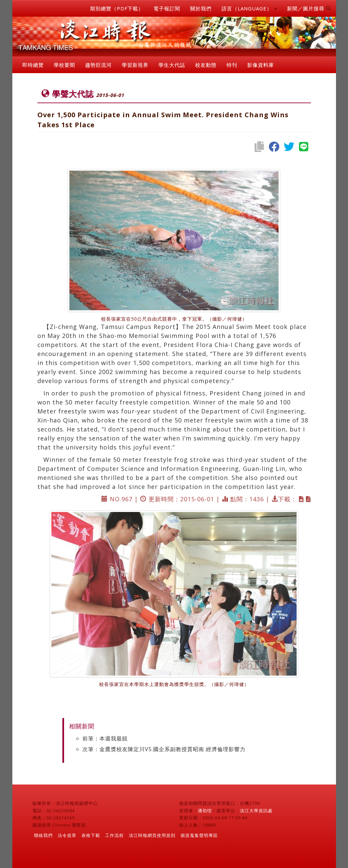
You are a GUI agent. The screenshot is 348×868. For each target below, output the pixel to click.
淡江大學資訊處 (256, 811)
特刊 (232, 65)
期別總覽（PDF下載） (117, 8)
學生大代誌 (172, 65)
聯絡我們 (43, 835)
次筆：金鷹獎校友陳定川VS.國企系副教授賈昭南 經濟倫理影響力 (164, 749)
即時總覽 (33, 65)
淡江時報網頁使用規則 (152, 835)
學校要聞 (64, 65)
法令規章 (67, 835)
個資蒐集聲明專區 (199, 835)
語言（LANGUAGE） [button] (249, 8)
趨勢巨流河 (98, 65)
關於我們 (201, 8)
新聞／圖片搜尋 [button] (309, 8)
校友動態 (206, 65)
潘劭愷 (205, 811)
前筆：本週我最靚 (105, 738)
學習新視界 (135, 65)
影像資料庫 (261, 65)
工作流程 (114, 835)
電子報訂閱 (167, 8)
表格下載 (91, 835)
